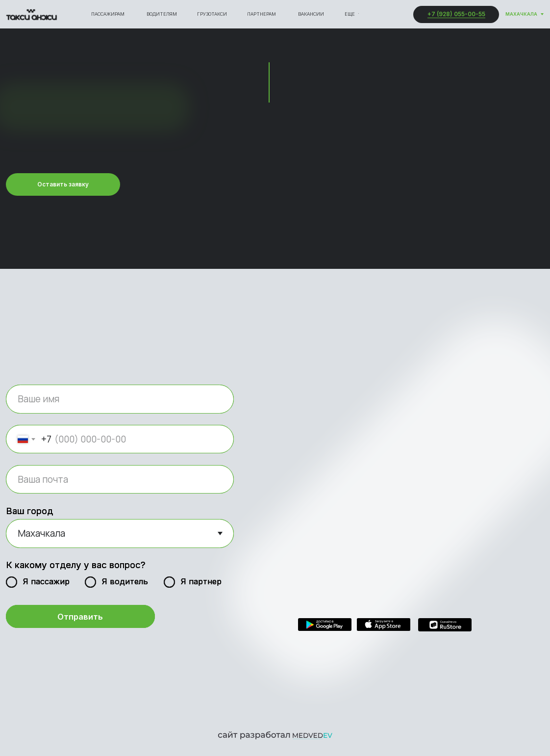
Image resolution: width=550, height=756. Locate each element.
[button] (63, 185)
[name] (120, 399)
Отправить (80, 617)
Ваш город (29, 511)
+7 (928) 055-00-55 (456, 14)
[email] (120, 479)
